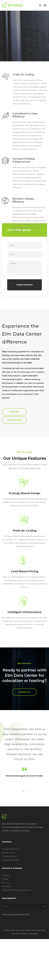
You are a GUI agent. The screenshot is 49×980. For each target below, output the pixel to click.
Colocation (6, 875)
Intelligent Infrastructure (25, 612)
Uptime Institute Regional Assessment (16, 890)
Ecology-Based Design (24, 493)
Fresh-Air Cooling (24, 531)
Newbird (34, 934)
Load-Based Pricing (24, 571)
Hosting (5, 879)
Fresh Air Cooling (8, 853)
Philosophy (6, 886)
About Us (6, 883)
